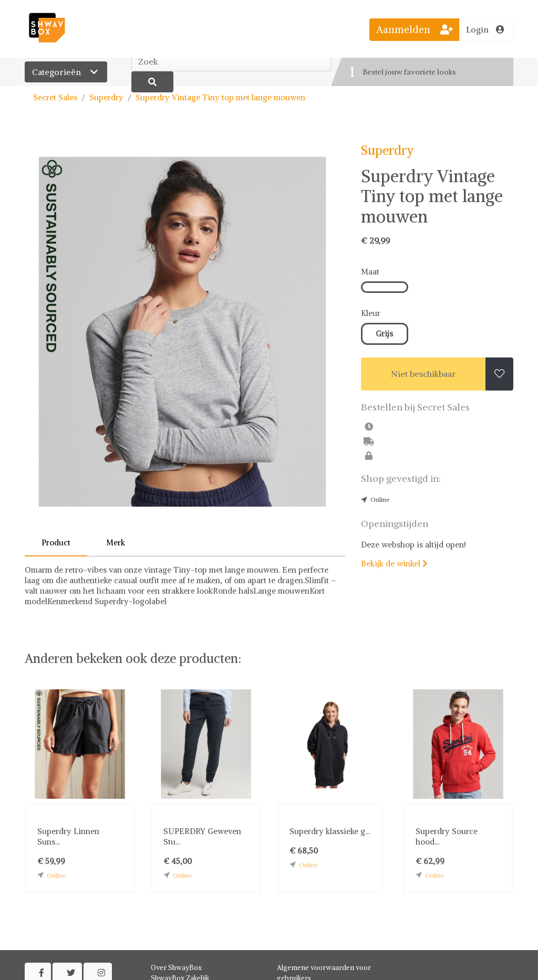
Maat (370, 272)
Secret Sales (55, 97)
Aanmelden (415, 29)
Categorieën (66, 72)
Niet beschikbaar (423, 374)
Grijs (384, 334)
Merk (116, 542)
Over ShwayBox (176, 968)
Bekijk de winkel (394, 563)
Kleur (371, 313)
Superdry (106, 97)
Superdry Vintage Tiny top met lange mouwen (220, 97)
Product (56, 542)
